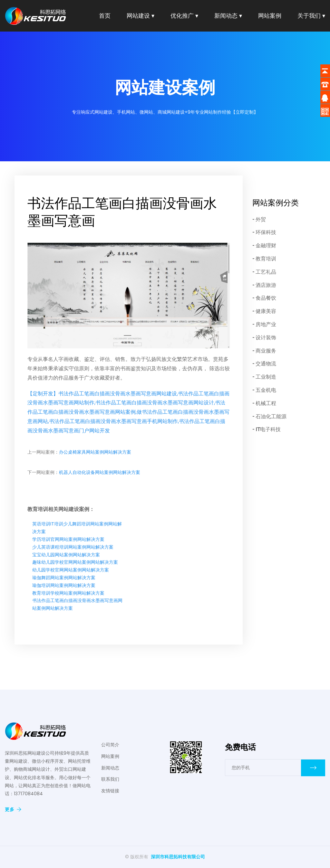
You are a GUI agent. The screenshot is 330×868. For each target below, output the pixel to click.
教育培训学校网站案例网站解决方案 (68, 593)
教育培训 (266, 259)
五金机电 (266, 390)
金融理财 (266, 245)
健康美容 (266, 311)
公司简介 (110, 745)
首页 (105, 16)
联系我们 (110, 779)
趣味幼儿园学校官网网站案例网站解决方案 (75, 562)
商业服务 (266, 351)
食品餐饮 (266, 298)
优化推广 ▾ (184, 16)
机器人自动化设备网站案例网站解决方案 (100, 472)
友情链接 (110, 791)
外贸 (261, 219)
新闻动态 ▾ (228, 16)
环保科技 (266, 232)
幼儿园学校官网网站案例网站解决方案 (71, 570)
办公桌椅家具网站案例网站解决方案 (95, 452)
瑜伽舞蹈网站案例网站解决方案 (64, 578)
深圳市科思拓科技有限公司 (178, 857)
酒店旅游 (266, 285)
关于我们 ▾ (311, 16)
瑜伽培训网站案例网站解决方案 (64, 585)
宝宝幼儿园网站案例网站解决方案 (66, 555)
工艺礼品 (266, 272)
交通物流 (266, 364)
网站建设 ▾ (141, 16)
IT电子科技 (268, 429)
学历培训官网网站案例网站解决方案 (68, 539)
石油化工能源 (271, 416)
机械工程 (266, 403)
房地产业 (266, 324)
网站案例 (270, 16)
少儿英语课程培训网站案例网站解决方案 (73, 547)
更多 (13, 809)
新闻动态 (110, 768)
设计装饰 (266, 338)
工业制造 (266, 377)
